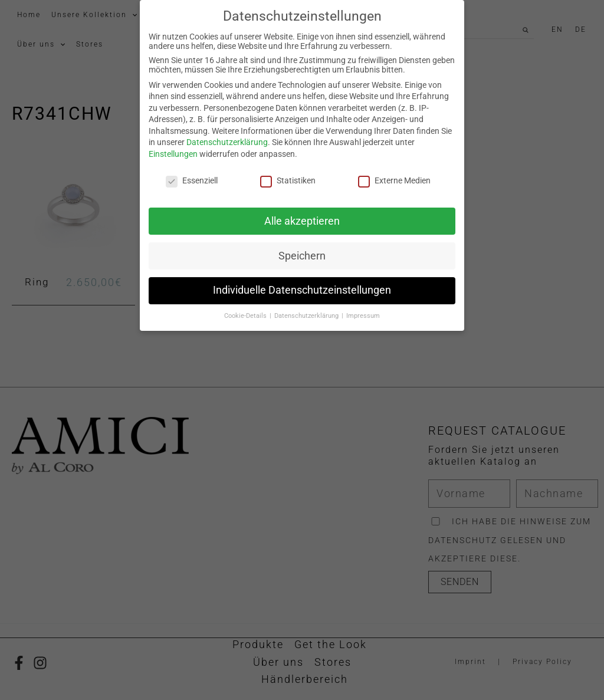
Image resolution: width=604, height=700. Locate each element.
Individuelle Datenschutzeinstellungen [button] (302, 286)
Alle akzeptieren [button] (302, 216)
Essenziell (192, 176)
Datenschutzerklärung (227, 138)
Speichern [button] (302, 251)
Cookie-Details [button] (246, 312)
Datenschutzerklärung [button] (307, 312)
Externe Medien (394, 176)
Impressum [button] (363, 312)
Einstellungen (173, 150)
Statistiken (288, 176)
